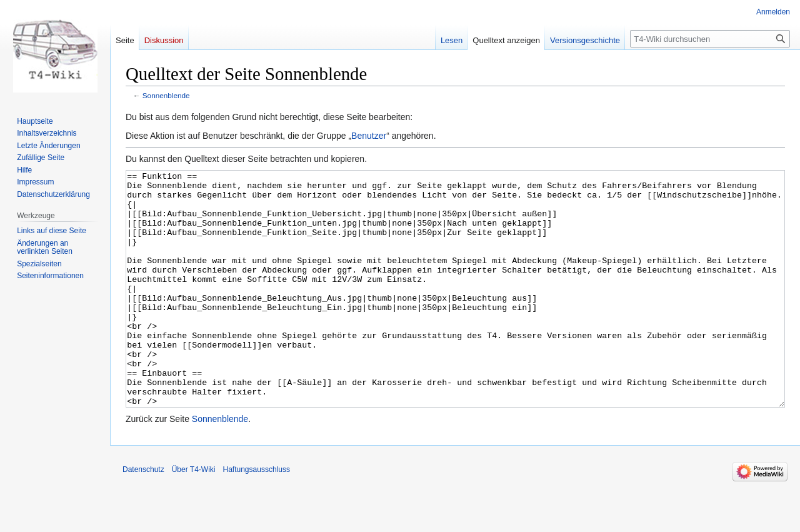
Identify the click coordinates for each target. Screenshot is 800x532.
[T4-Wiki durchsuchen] (710, 39)
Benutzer (369, 136)
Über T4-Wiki (194, 516)
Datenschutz (143, 516)
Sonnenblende (166, 95)
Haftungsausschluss (257, 516)
